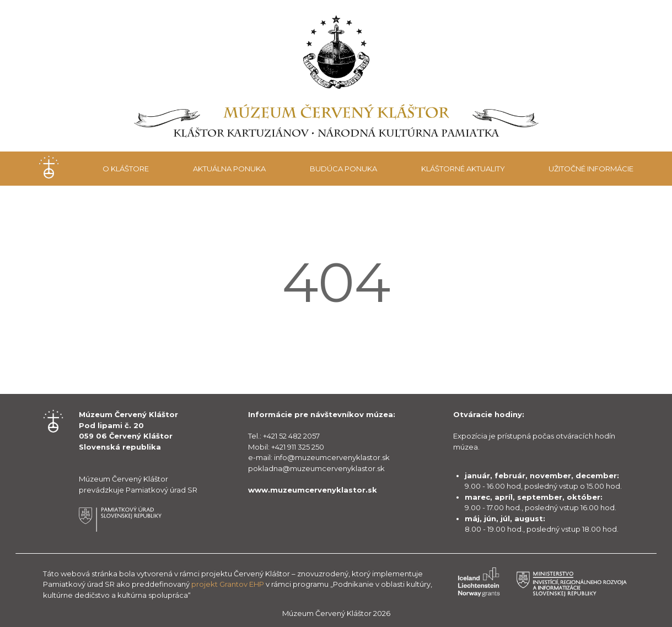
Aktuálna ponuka (229, 169)
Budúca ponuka (343, 169)
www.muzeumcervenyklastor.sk (313, 490)
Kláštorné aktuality (463, 169)
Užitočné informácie (591, 169)
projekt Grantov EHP (228, 584)
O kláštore (126, 169)
